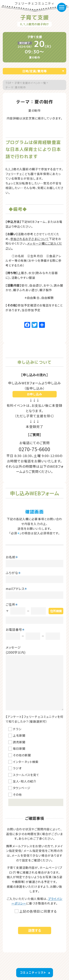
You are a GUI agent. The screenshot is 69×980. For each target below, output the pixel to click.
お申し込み (34, 394)
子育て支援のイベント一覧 (30, 83)
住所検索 (56, 611)
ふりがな (13, 573)
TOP (8, 83)
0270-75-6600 (34, 449)
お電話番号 (15, 629)
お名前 (12, 557)
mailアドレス (16, 589)
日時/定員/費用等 (34, 71)
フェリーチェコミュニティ (34, 4)
